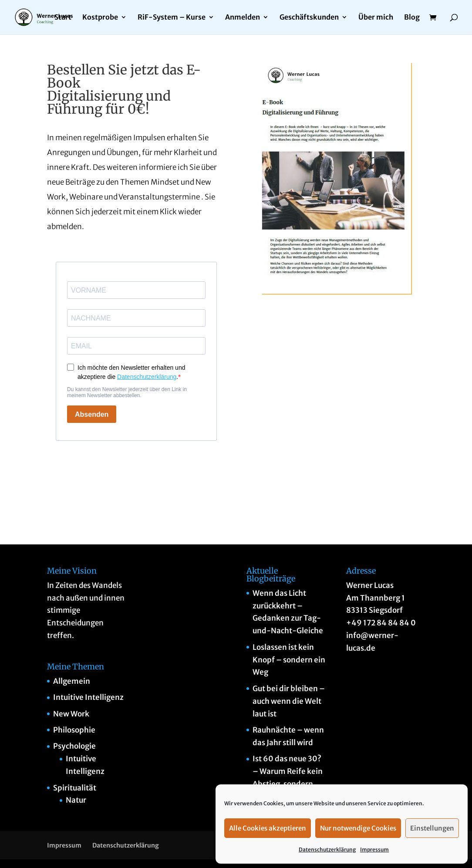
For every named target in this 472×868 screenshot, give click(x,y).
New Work (71, 714)
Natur (76, 800)
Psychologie (74, 746)
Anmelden (243, 18)
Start (63, 18)
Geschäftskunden (309, 18)
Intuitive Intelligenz (88, 697)
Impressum (374, 849)
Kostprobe (100, 18)
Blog (412, 18)
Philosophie (74, 730)
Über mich (376, 18)
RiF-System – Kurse (172, 18)
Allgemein (72, 681)
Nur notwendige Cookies (358, 828)
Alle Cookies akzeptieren (268, 828)
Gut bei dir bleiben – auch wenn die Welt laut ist (289, 701)
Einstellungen (432, 828)
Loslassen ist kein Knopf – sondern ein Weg (289, 660)
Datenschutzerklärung (327, 849)
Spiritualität (75, 788)
